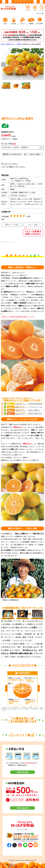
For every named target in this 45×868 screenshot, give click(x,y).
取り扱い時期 (9, 144)
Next (42, 65)
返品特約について (9, 242)
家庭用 (19, 44)
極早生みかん (11, 44)
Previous (3, 65)
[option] (22, 688)
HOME (3, 44)
